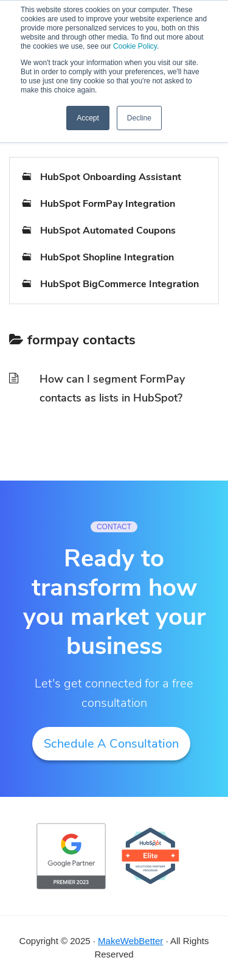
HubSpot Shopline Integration (107, 257)
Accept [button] (88, 118)
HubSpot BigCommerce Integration (119, 284)
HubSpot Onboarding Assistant (111, 177)
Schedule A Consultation (111, 744)
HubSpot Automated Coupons (108, 231)
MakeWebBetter (130, 941)
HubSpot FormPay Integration (108, 204)
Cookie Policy (135, 46)
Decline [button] (139, 118)
